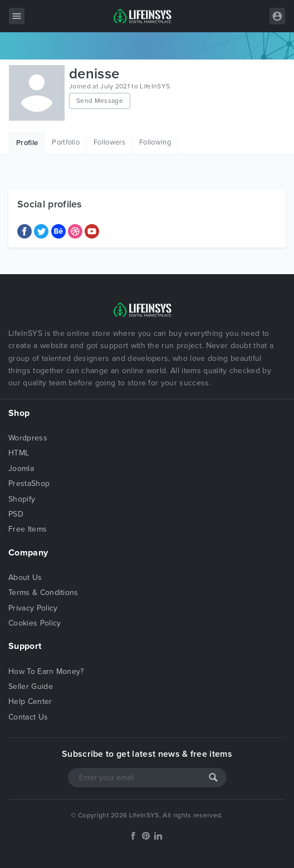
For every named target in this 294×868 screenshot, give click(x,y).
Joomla (21, 468)
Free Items (28, 529)
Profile (27, 143)
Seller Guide (31, 686)
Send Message (100, 101)
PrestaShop (29, 483)
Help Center (30, 701)
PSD (16, 514)
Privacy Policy (33, 608)
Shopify (22, 499)
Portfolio (66, 142)
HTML (19, 453)
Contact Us (28, 717)
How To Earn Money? (46, 671)
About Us (25, 577)
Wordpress (28, 438)
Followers (109, 142)
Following (155, 142)
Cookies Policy (35, 623)
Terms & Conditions (43, 592)
